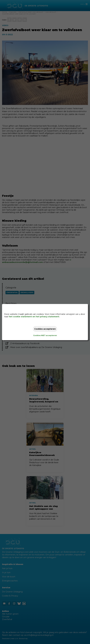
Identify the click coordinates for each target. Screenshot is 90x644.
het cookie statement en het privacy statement (34, 317)
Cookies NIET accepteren (45, 335)
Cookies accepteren (45, 329)
